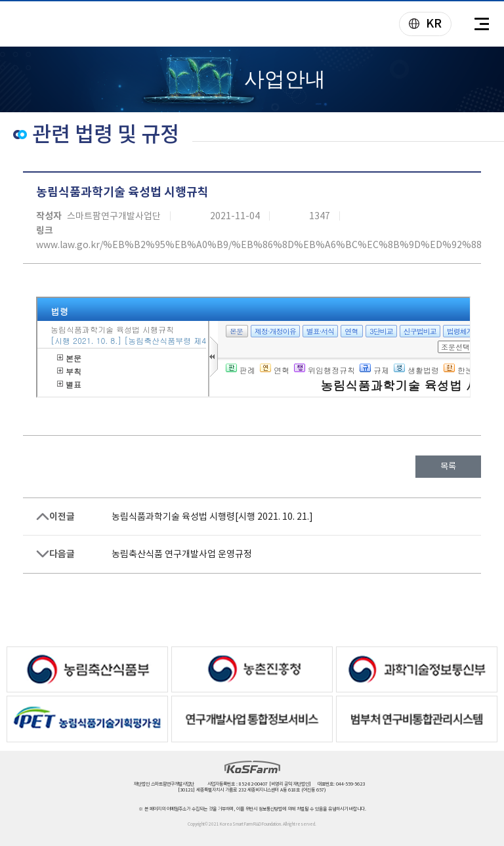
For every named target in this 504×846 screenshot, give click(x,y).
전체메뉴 (481, 24)
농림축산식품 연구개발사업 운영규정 (182, 554)
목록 (448, 466)
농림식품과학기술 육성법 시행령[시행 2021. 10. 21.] (212, 517)
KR (421, 25)
